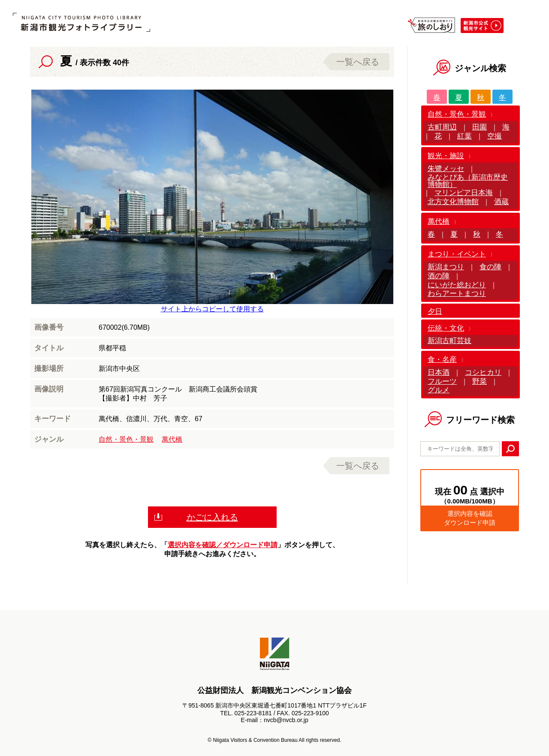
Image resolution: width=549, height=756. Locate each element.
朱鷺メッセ (446, 169)
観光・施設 (446, 156)
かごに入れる (212, 517)
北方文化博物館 (453, 202)
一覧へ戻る (358, 62)
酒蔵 (501, 202)
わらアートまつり (457, 294)
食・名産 (442, 360)
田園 (480, 127)
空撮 (495, 136)
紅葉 (465, 136)
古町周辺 (442, 127)
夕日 (435, 312)
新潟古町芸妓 (449, 341)
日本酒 (439, 372)
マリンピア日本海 (464, 193)
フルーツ (442, 381)
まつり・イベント (457, 254)
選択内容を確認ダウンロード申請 (470, 518)
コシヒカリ (483, 372)
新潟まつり (446, 267)
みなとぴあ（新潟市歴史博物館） (468, 181)
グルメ (439, 390)
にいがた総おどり (457, 285)
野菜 (480, 381)
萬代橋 (172, 439)
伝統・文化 (446, 328)
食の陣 (490, 267)
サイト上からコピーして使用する (212, 309)
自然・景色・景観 (126, 439)
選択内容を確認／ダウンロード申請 (223, 545)
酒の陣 (439, 276)
